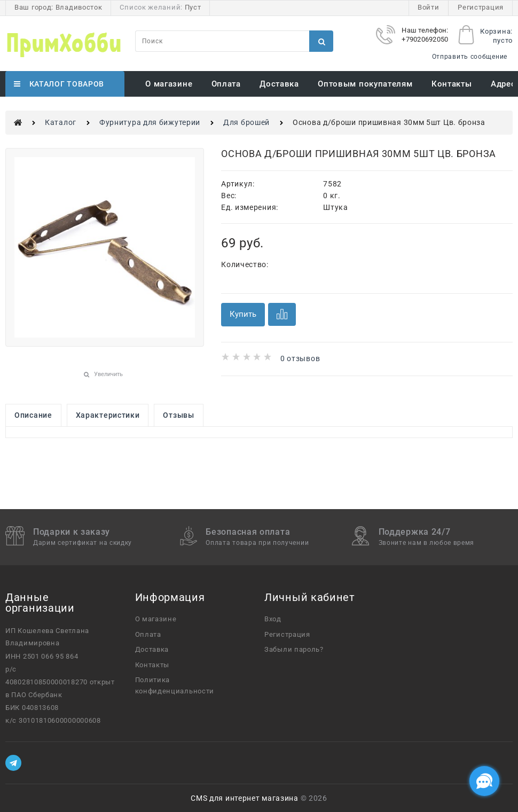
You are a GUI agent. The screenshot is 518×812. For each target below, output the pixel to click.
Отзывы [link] (178, 415)
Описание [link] (33, 415)
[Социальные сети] (484, 781)
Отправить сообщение (470, 57)
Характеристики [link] (108, 415)
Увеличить (108, 374)
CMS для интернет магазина (245, 798)
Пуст (193, 7)
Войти (429, 7)
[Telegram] (13, 763)
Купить (243, 314)
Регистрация (481, 7)
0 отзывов (300, 358)
